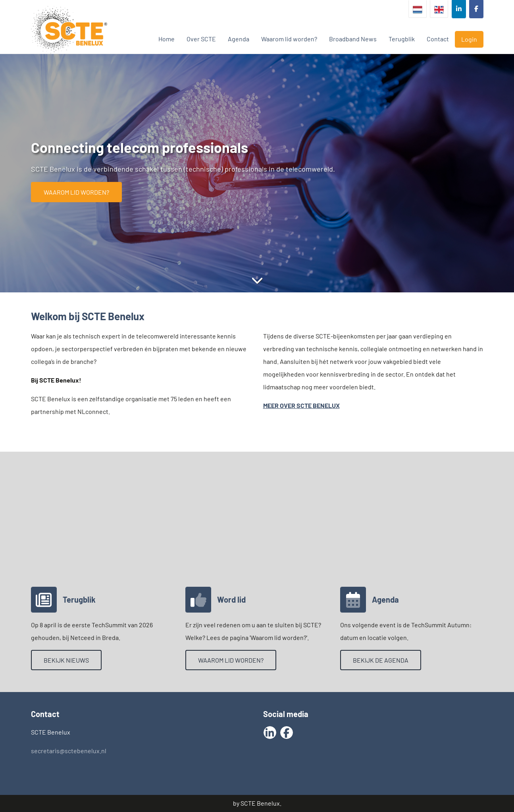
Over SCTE (201, 39)
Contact (438, 39)
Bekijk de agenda (381, 660)
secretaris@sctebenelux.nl (69, 751)
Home (167, 39)
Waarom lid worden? (289, 39)
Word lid (231, 599)
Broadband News (353, 39)
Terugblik (402, 39)
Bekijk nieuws (66, 660)
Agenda (239, 39)
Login (469, 39)
